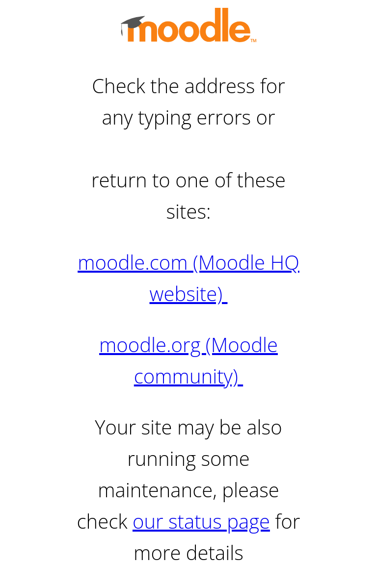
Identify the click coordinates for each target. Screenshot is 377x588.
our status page (201, 521)
